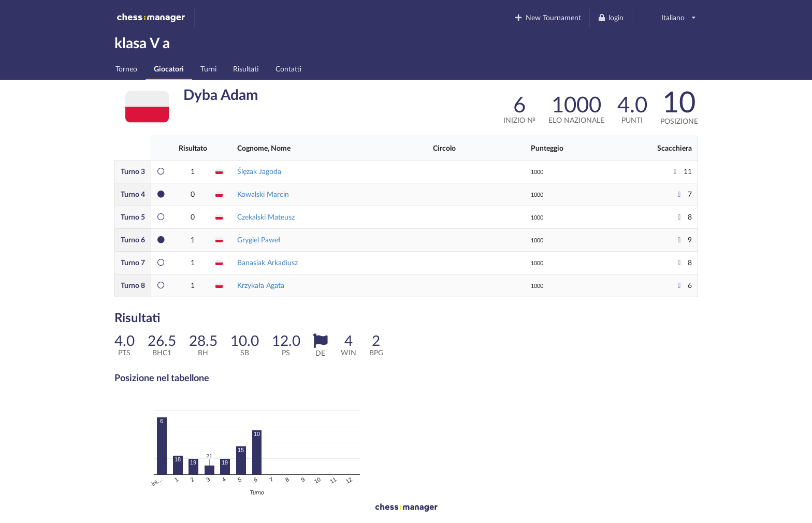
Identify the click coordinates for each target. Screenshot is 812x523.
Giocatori (169, 69)
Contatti (288, 69)
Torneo (126, 69)
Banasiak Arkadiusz (267, 262)
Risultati (246, 69)
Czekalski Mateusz (266, 217)
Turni (208, 69)
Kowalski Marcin (263, 194)
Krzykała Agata (261, 285)
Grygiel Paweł (259, 239)
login (611, 17)
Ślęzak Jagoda (259, 171)
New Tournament (548, 17)
